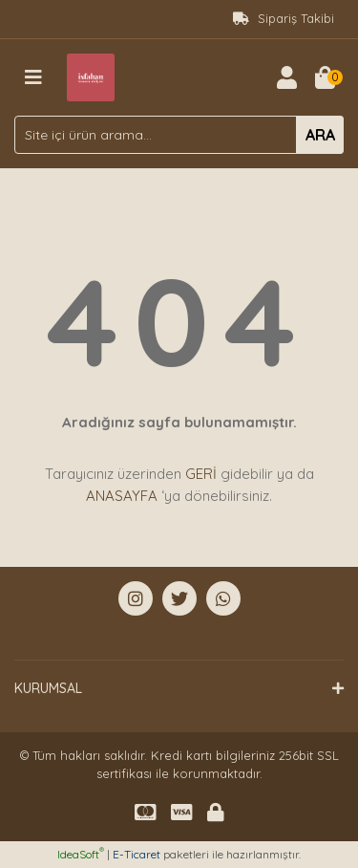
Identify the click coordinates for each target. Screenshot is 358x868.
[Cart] (325, 77)
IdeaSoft (81, 854)
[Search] (179, 135)
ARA (320, 135)
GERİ (201, 474)
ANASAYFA (122, 496)
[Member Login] (286, 77)
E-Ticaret (137, 854)
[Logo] (91, 76)
